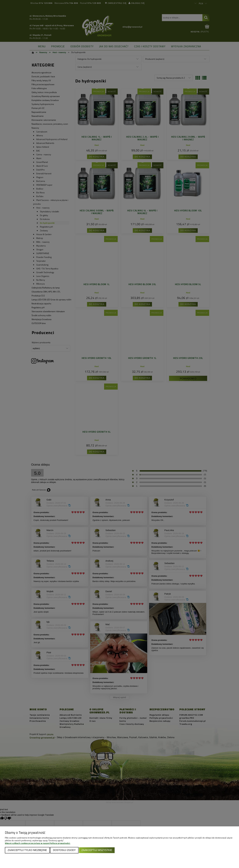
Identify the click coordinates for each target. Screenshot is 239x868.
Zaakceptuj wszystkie (97, 850)
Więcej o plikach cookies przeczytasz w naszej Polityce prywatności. (38, 843)
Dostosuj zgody (64, 850)
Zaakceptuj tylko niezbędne (27, 850)
